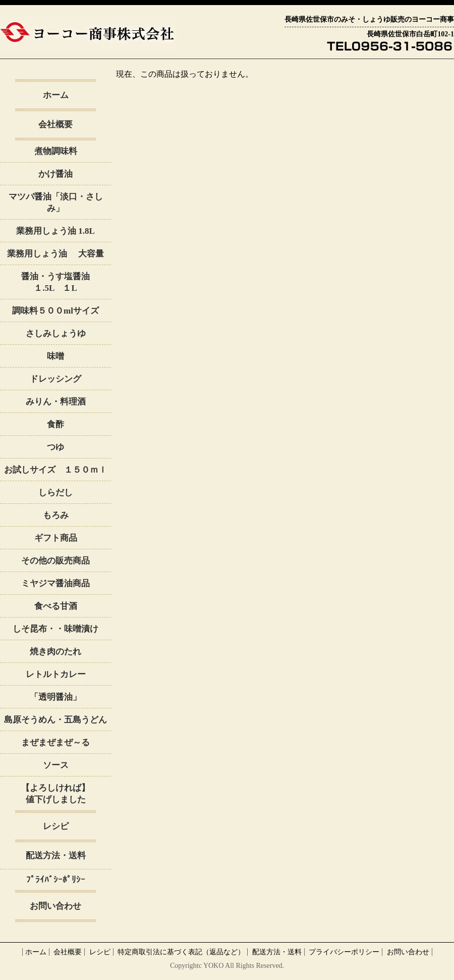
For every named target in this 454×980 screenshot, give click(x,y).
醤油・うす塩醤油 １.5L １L (66, 282)
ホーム (56, 95)
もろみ (56, 515)
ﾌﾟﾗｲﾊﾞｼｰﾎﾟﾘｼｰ (56, 880)
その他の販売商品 (55, 561)
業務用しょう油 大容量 (55, 254)
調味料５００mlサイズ (55, 311)
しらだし (55, 493)
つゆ (55, 447)
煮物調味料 (56, 151)
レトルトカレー (56, 674)
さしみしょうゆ (56, 333)
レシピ (56, 826)
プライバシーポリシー (344, 952)
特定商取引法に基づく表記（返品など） (181, 952)
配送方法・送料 (56, 856)
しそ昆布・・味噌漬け (55, 629)
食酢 (55, 424)
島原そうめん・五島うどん (55, 720)
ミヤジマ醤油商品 (55, 583)
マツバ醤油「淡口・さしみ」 (56, 202)
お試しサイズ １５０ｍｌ (55, 470)
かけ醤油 (60, 174)
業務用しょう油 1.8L (55, 231)
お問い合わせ (55, 906)
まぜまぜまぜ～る (55, 742)
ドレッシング (55, 379)
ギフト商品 (56, 538)
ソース (56, 765)
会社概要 (55, 124)
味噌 (55, 356)
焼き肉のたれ (55, 652)
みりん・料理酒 (56, 402)
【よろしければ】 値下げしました (66, 794)
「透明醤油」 (55, 697)
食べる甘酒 (56, 606)
